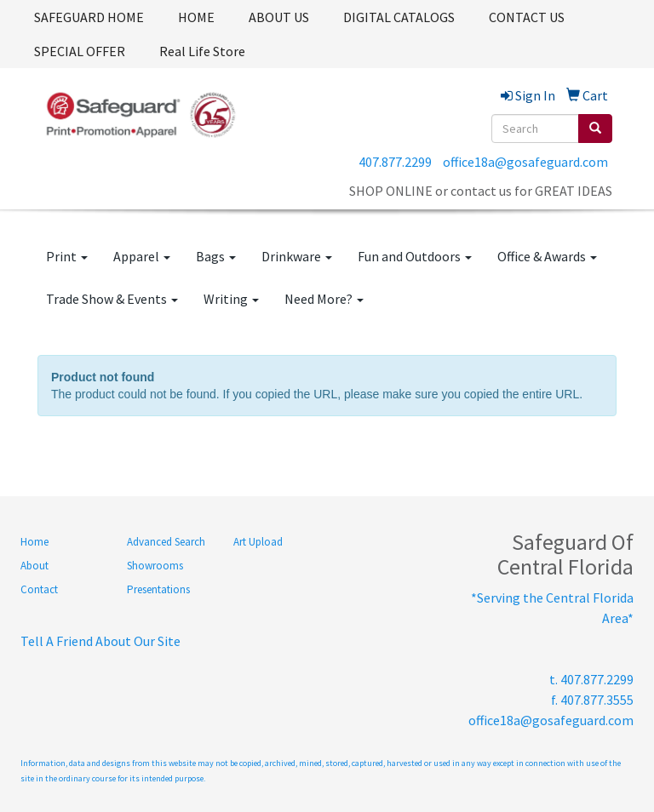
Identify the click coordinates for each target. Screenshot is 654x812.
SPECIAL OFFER (80, 51)
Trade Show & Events (112, 299)
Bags (216, 256)
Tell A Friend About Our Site (100, 641)
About (34, 566)
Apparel (142, 256)
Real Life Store (202, 51)
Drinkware (297, 256)
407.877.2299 (395, 162)
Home (34, 542)
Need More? (324, 299)
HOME (196, 17)
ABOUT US (279, 17)
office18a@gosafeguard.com (525, 162)
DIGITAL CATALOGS (399, 17)
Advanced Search (166, 542)
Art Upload (258, 542)
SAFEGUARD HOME (89, 17)
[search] (595, 129)
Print (67, 256)
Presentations (158, 589)
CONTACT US (527, 17)
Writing (231, 299)
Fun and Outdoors (415, 256)
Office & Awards (547, 256)
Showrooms (155, 566)
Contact (39, 589)
